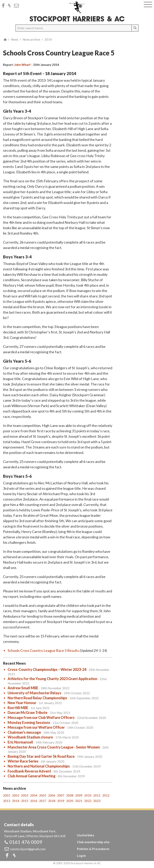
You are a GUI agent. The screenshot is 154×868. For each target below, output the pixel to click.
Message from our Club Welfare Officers (41, 717)
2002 (16, 795)
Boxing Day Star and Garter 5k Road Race (41, 756)
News (15, 39)
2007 (61, 795)
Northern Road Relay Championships (37, 698)
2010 (88, 795)
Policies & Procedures (93, 849)
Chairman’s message (24, 732)
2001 (7, 795)
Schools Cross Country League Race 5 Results (43, 650)
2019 (61, 801)
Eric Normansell (20, 742)
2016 (34, 801)
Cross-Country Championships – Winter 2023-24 (47, 669)
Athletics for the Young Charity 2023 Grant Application (52, 679)
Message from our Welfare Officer (36, 727)
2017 (43, 801)
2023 (97, 801)
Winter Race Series (23, 761)
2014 (48, 39)
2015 (25, 801)
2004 (34, 795)
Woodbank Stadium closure (30, 737)
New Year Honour (22, 703)
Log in (81, 855)
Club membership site (93, 842)
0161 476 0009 (26, 842)
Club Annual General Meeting (32, 776)
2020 (70, 801)
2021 (79, 801)
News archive (31, 39)
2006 (52, 795)
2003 (25, 795)
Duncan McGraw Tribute (27, 712)
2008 (70, 795)
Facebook (4, 6)
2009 (79, 795)
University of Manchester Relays (34, 693)
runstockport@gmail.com (28, 849)
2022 (88, 801)
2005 (43, 795)
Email (18, 6)
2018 (52, 801)
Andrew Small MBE (23, 688)
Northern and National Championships (39, 766)
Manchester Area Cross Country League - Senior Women (54, 747)
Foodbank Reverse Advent (29, 771)
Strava (10, 6)
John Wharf (22, 65)
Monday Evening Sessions (29, 722)
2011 (97, 795)
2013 (7, 801)
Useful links (86, 835)
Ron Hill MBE (18, 708)
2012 (106, 795)
